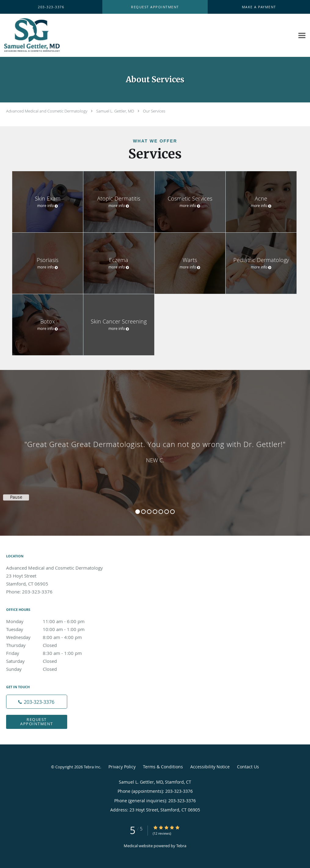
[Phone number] (37, 702)
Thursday (50, 645)
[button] (155, 7)
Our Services (154, 111)
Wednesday (50, 637)
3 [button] (149, 512)
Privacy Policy (122, 767)
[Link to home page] (45, 35)
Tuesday (50, 629)
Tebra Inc (92, 767)
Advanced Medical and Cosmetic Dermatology (47, 111)
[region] (155, 447)
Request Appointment (37, 721)
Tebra (181, 846)
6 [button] (167, 512)
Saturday (50, 661)
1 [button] (138, 512)
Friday (50, 653)
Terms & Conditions (163, 767)
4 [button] (155, 512)
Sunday (50, 669)
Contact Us (248, 767)
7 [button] (172, 512)
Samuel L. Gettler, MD (115, 111)
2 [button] (143, 512)
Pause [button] (16, 497)
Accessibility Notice (210, 767)
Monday (50, 621)
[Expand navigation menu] (302, 36)
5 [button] (161, 512)
